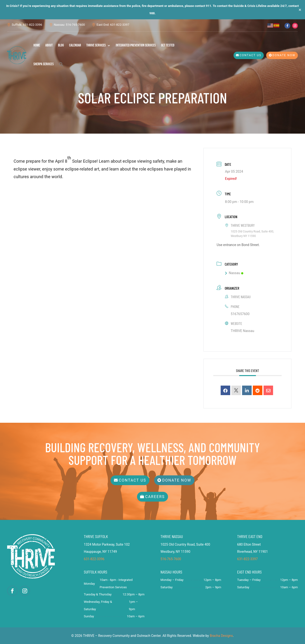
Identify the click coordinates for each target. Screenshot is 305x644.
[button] (61, 64)
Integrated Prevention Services (136, 45)
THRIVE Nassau (242, 331)
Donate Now (284, 55)
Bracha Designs (221, 636)
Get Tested (168, 45)
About (49, 45)
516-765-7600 (171, 559)
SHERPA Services (43, 64)
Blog (61, 45)
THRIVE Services (96, 45)
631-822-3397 (247, 559)
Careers (155, 497)
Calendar (75, 45)
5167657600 (240, 314)
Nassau (234, 273)
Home (37, 45)
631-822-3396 (94, 559)
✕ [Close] (300, 10)
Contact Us (251, 55)
